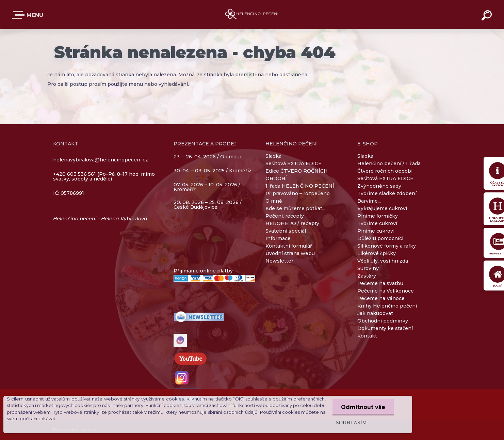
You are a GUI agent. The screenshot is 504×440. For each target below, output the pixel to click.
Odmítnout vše (363, 407)
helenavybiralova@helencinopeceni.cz (101, 160)
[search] (488, 16)
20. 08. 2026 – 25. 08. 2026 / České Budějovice (208, 205)
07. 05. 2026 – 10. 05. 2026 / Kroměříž (207, 187)
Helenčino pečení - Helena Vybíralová (100, 219)
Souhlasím (351, 422)
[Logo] (252, 14)
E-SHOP (20, 15)
